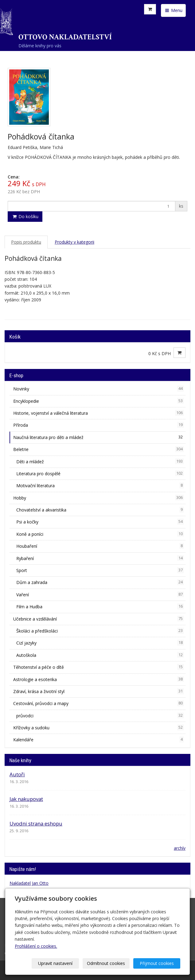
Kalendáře (99, 739)
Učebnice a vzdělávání (99, 619)
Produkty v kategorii (74, 242)
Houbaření (100, 546)
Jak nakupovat (26, 799)
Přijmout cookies (157, 963)
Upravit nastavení (55, 963)
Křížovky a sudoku (99, 727)
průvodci (100, 715)
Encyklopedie (99, 401)
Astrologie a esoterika (99, 679)
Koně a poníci (100, 534)
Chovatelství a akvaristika (100, 510)
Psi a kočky (100, 522)
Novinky (99, 389)
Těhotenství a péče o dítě (99, 667)
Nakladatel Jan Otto (29, 883)
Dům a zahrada (100, 582)
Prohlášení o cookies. (36, 946)
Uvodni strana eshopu (36, 823)
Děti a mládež (100, 461)
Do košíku (25, 216)
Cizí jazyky (100, 643)
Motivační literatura (100, 485)
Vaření (100, 594)
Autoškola (100, 655)
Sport (100, 570)
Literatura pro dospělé (100, 473)
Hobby (99, 498)
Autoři (17, 774)
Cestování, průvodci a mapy (99, 703)
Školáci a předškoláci (100, 631)
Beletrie (99, 449)
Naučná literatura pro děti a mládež (99, 437)
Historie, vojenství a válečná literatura (99, 413)
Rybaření (100, 558)
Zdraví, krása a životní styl (99, 691)
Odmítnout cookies (106, 963)
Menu (173, 10)
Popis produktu (26, 242)
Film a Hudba (100, 606)
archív (180, 848)
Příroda (99, 425)
